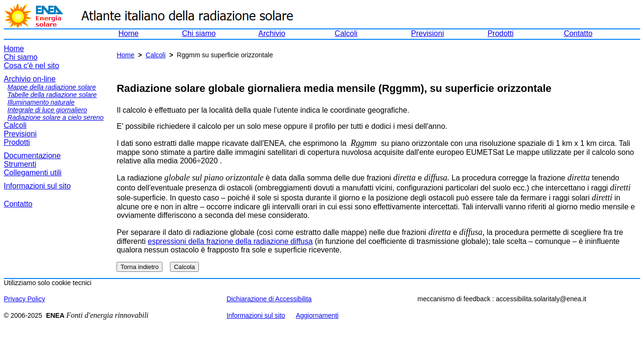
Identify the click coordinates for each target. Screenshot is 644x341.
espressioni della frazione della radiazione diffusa (230, 241)
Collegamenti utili (33, 173)
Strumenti (20, 164)
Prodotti (500, 33)
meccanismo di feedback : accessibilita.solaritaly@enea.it (502, 299)
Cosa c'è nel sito (31, 66)
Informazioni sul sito (37, 186)
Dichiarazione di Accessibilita (269, 299)
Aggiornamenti (317, 315)
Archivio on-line (30, 79)
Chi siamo (199, 33)
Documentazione (32, 156)
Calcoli (346, 33)
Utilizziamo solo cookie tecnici (48, 283)
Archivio (272, 33)
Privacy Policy (24, 299)
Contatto (578, 33)
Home (129, 33)
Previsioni (427, 33)
